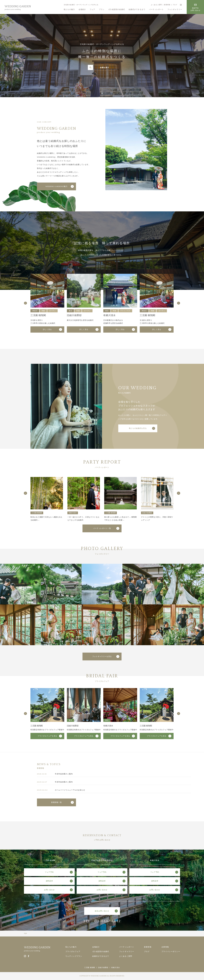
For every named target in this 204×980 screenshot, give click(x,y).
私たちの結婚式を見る (138, 428)
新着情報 (167, 5)
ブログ (175, 5)
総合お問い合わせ (102, 911)
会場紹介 (82, 9)
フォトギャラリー (175, 9)
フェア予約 (49, 872)
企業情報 (165, 947)
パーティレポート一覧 (102, 528)
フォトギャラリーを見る (102, 656)
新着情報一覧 (56, 802)
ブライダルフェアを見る (47, 736)
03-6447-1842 (107, 921)
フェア (92, 9)
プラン (102, 9)
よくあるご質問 (156, 5)
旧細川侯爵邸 (103, 968)
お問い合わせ (49, 890)
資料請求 (49, 881)
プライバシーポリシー (171, 951)
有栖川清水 (116, 968)
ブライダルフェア (73, 951)
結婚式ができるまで (137, 9)
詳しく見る (47, 329)
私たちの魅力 (69, 9)
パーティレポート (156, 9)
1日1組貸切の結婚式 (117, 9)
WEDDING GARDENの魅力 (56, 186)
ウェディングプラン (74, 956)
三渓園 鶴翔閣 (90, 968)
